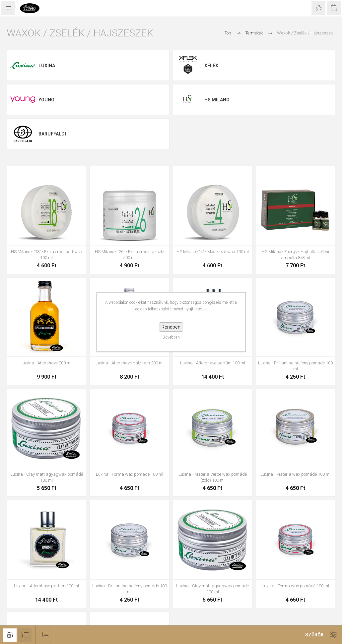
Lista (25, 635)
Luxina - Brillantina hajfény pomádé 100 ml (295, 366)
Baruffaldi (52, 134)
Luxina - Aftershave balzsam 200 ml (130, 363)
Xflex (211, 66)
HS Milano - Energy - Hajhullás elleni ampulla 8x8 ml (295, 255)
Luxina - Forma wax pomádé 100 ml (130, 474)
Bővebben (171, 337)
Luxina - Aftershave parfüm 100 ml (213, 363)
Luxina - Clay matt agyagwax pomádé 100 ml (47, 477)
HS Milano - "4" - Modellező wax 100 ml (213, 252)
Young (46, 100)
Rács (10, 635)
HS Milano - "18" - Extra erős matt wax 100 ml (47, 255)
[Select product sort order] (45, 635)
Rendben (171, 327)
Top (228, 33)
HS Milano (217, 100)
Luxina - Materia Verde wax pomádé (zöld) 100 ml (213, 477)
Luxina (47, 66)
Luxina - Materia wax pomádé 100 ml (295, 474)
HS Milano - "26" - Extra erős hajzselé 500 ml (129, 255)
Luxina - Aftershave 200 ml (46, 363)
